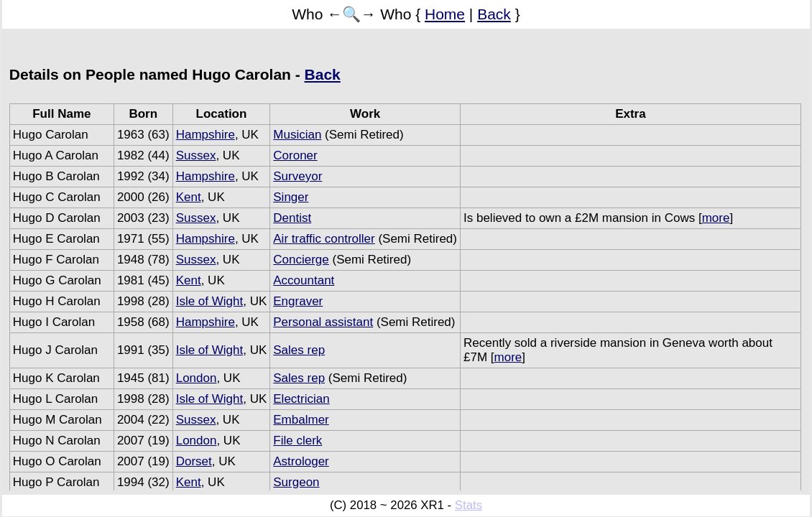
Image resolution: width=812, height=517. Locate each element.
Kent (189, 197)
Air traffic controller (324, 239)
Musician (297, 135)
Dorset (194, 461)
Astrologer (301, 461)
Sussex (196, 155)
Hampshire (206, 135)
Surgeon (296, 482)
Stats (469, 505)
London (197, 378)
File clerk (297, 441)
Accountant (304, 280)
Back (494, 14)
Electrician (301, 399)
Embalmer (301, 420)
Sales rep (299, 350)
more (716, 218)
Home (445, 14)
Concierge (301, 260)
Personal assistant (323, 322)
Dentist (292, 218)
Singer (291, 197)
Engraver (298, 301)
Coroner (295, 155)
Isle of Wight (210, 301)
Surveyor (297, 176)
